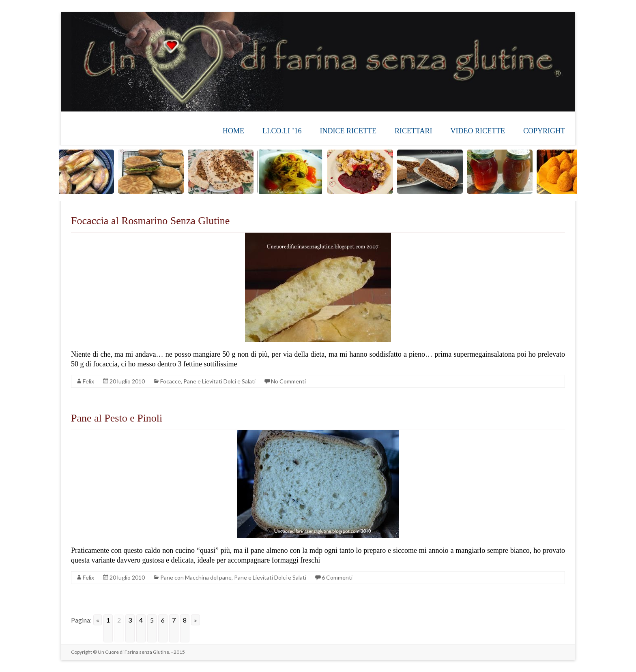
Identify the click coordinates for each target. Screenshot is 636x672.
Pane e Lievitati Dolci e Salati (219, 381)
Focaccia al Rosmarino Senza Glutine (150, 221)
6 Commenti (337, 577)
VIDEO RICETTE (478, 131)
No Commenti (288, 381)
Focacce (171, 381)
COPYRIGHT (544, 131)
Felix (88, 381)
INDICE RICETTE (348, 131)
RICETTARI (414, 131)
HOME (233, 131)
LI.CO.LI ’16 (282, 131)
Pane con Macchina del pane (196, 577)
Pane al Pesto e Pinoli (117, 418)
